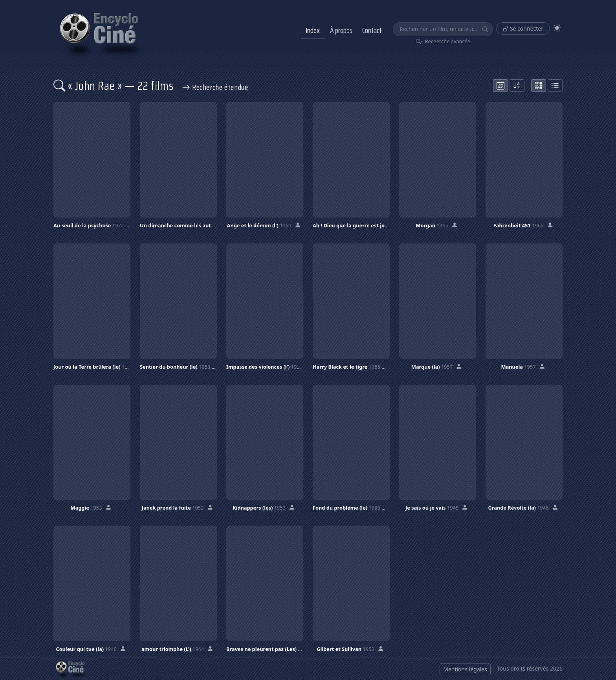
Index (313, 30)
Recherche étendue (215, 87)
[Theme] (557, 28)
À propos (341, 30)
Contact (372, 30)
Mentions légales (465, 669)
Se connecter (523, 28)
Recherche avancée (443, 41)
